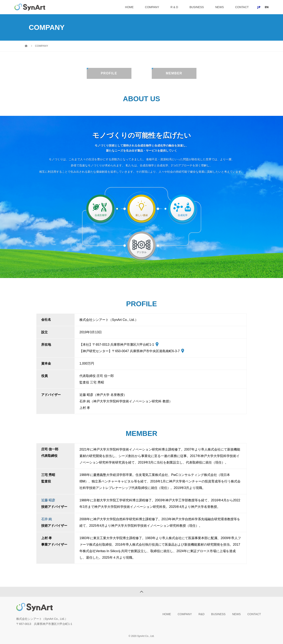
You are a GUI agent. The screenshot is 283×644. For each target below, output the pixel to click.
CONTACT (242, 7)
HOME (129, 7)
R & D (174, 7)
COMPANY (152, 7)
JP (259, 7)
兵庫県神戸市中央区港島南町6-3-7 (157, 351)
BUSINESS (197, 7)
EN (267, 7)
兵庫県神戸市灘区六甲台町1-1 (134, 345)
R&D (202, 614)
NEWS (219, 7)
